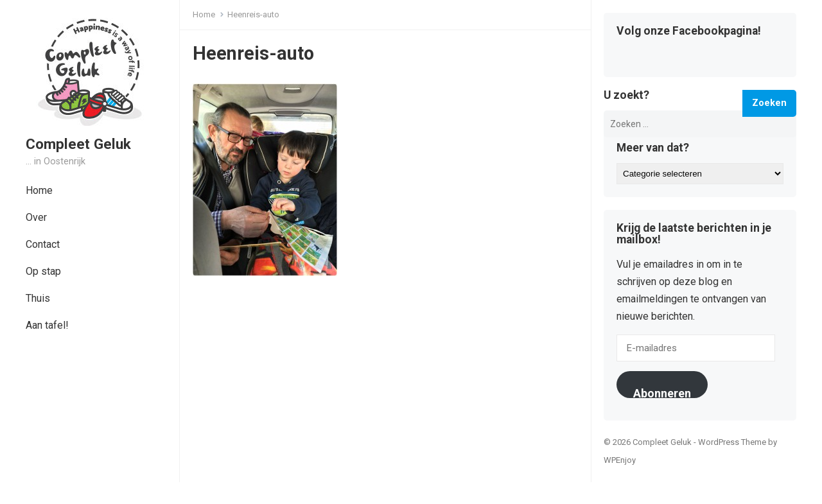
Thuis (38, 298)
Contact (43, 244)
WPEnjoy (620, 460)
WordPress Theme (732, 442)
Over (36, 217)
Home (39, 190)
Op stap (43, 271)
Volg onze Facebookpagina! (689, 31)
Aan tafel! (47, 325)
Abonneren (662, 392)
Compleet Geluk (78, 144)
